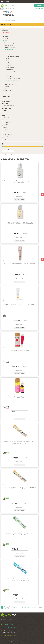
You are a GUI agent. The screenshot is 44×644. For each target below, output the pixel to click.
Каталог (8, 155)
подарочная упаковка (8, 94)
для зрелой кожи (9, 46)
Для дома (5, 104)
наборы (8, 62)
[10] (23, 607)
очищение (8, 66)
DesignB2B (12, 641)
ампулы (8, 51)
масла (7, 60)
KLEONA (6, 125)
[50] (28, 607)
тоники (8, 75)
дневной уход (9, 55)
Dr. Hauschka (7, 122)
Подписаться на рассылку (10, 635)
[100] (32, 607)
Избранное (42, 195)
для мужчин (6, 86)
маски (7, 59)
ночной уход (9, 64)
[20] (25, 607)
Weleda (5, 139)
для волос (5, 37)
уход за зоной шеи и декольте (13, 78)
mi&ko (5, 132)
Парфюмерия (6, 97)
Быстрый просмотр (20, 199)
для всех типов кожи (9, 42)
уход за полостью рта (11, 82)
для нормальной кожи (10, 48)
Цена (3, 144)
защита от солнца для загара (13, 57)
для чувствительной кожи (11, 84)
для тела (5, 88)
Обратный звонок (39, 6)
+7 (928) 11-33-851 (9, 16)
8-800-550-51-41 (8, 14)
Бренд (4, 115)
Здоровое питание (8, 106)
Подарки (5, 110)
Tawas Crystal (7, 137)
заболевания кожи (7, 90)
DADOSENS (6, 120)
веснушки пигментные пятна (13, 53)
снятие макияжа (10, 69)
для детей (5, 39)
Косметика (5, 33)
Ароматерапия (6, 99)
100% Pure (6, 118)
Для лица (5, 40)
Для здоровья (6, 108)
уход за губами (9, 77)
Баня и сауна (6, 101)
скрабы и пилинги (10, 68)
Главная (3, 155)
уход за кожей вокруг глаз (12, 80)
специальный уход (10, 71)
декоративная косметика (9, 35)
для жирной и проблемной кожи (12, 44)
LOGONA (6, 130)
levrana (5, 127)
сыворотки (8, 73)
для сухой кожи (9, 49)
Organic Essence (8, 134)
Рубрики (5, 30)
